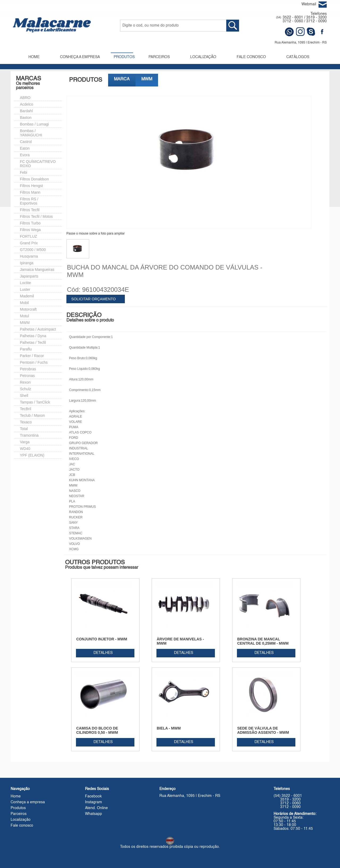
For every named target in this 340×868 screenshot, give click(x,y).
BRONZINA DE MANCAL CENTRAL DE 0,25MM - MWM (263, 641)
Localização (21, 820)
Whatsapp (93, 814)
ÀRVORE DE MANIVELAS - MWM (180, 641)
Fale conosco (22, 826)
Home (16, 796)
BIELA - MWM (169, 728)
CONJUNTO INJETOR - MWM (102, 639)
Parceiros (19, 814)
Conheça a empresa (28, 802)
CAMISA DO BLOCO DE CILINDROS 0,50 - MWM (97, 730)
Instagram (93, 802)
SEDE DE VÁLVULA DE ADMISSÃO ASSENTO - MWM (263, 730)
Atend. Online (96, 808)
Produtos (18, 808)
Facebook (93, 796)
